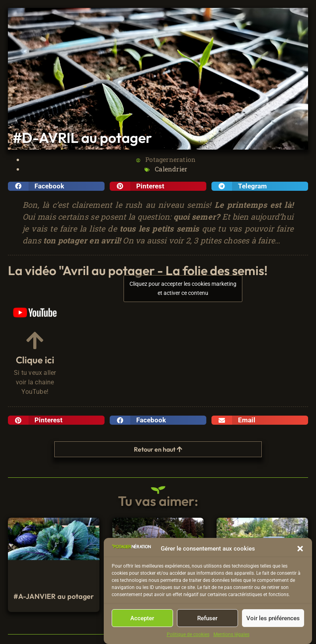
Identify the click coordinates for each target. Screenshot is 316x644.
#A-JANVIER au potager (54, 596)
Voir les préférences (273, 620)
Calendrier (171, 169)
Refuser (207, 620)
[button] (300, 551)
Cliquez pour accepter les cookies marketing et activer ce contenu (183, 288)
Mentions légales (231, 636)
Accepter (142, 620)
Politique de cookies (188, 636)
